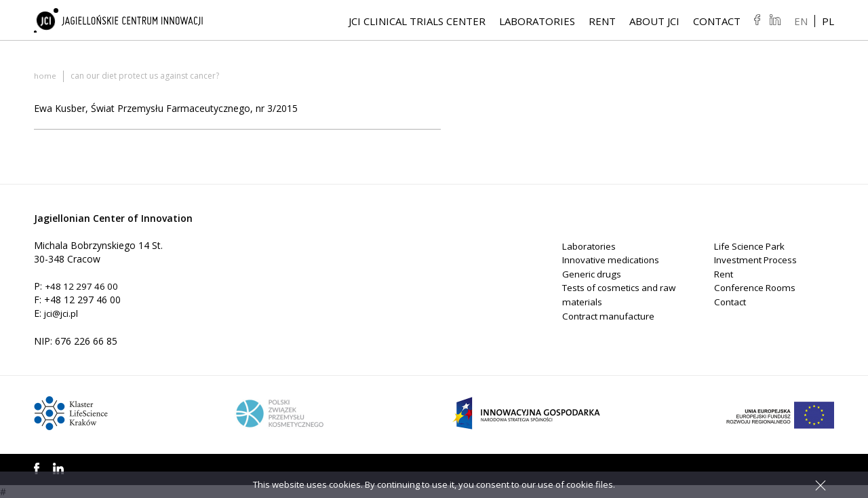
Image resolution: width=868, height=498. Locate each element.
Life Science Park (751, 246)
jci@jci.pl (63, 313)
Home (45, 76)
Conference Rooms (757, 287)
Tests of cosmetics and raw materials (614, 293)
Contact (717, 22)
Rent (602, 22)
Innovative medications (613, 260)
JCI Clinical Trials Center (417, 22)
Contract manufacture (611, 314)
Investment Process (758, 260)
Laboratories (537, 22)
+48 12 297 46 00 (83, 286)
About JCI (654, 22)
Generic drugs (592, 273)
